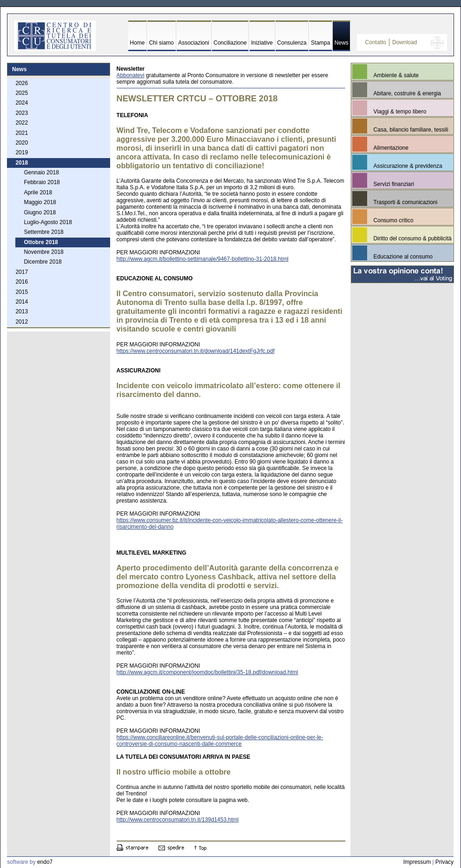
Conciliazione (230, 43)
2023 (22, 113)
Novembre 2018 (43, 252)
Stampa (320, 43)
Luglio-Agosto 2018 (48, 222)
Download (405, 42)
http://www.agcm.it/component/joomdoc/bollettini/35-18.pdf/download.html (207, 672)
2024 (22, 103)
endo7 (45, 862)
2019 (22, 152)
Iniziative (262, 43)
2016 (22, 282)
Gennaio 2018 (41, 172)
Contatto (376, 42)
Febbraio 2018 (42, 182)
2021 (22, 133)
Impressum (417, 862)
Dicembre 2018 (43, 262)
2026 (22, 83)
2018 (22, 163)
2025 (22, 93)
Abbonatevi (131, 75)
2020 (22, 143)
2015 (22, 292)
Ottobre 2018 (41, 242)
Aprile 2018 (38, 192)
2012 (22, 322)
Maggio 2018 (40, 202)
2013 (22, 311)
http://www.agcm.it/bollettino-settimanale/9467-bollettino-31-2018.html (203, 259)
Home (137, 43)
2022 (22, 123)
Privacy (445, 862)
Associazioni (194, 43)
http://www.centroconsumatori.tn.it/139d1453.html (178, 820)
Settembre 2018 (43, 232)
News (342, 43)
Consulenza (292, 43)
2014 (22, 302)
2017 (22, 272)
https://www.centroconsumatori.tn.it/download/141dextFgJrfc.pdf (196, 351)
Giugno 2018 (40, 212)
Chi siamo (161, 43)
